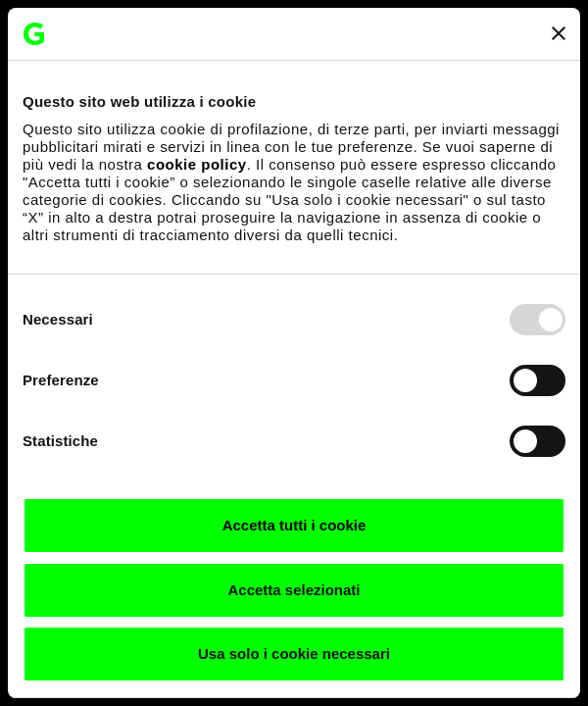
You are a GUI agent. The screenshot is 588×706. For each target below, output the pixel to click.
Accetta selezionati (294, 590)
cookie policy (197, 164)
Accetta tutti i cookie (294, 525)
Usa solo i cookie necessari (294, 654)
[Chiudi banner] (559, 33)
